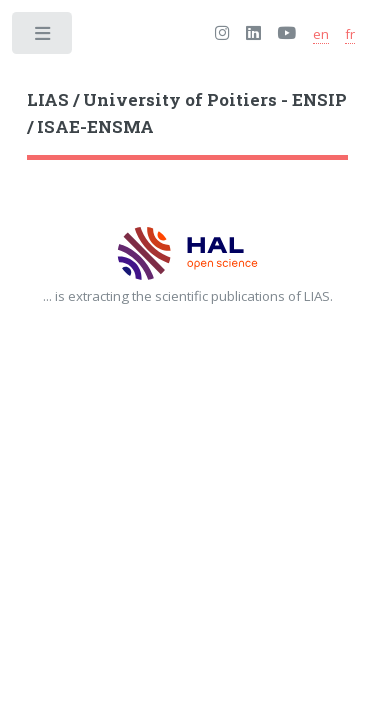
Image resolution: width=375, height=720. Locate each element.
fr (350, 34)
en (321, 34)
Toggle (43, 37)
